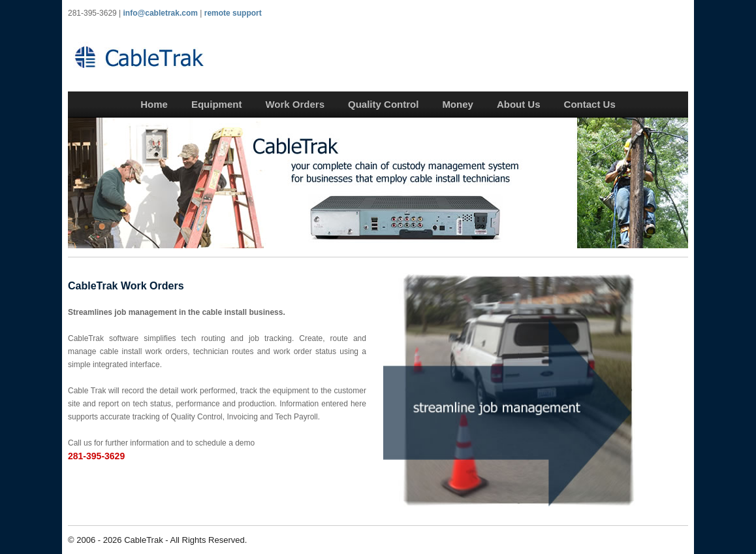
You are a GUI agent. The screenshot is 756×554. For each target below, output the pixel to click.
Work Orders (295, 104)
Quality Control (383, 104)
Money (458, 104)
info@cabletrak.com (161, 13)
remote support (233, 13)
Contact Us (590, 104)
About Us (519, 104)
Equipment (217, 104)
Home (154, 104)
